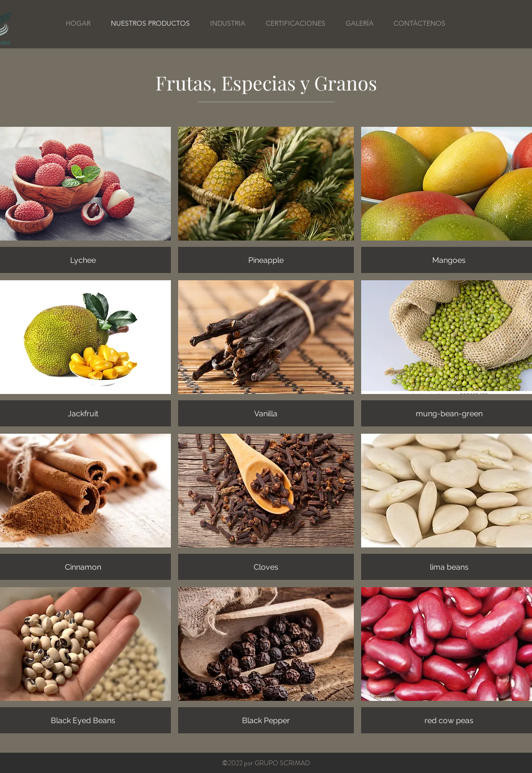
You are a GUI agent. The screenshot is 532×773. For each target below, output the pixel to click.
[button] (266, 200)
